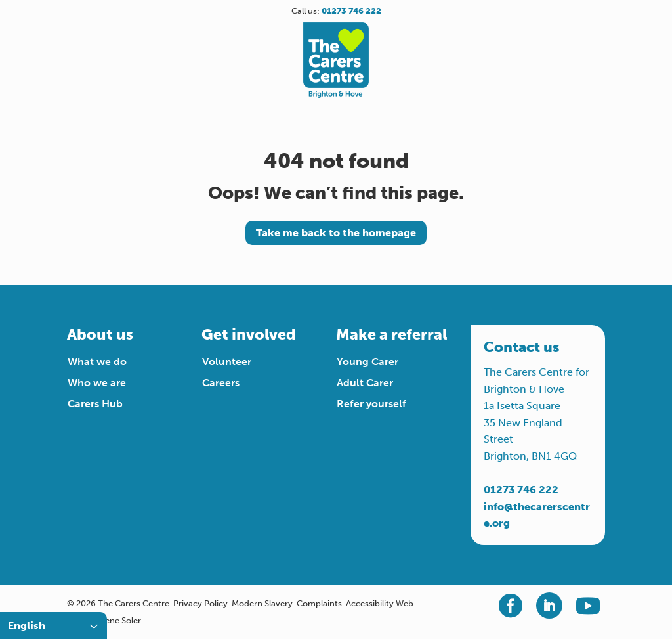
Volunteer (227, 362)
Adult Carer (365, 383)
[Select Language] (53, 626)
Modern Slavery (262, 603)
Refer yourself (371, 404)
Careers (221, 383)
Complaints (319, 603)
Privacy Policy (200, 603)
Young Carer (367, 362)
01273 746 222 (521, 490)
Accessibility (370, 603)
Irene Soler (120, 620)
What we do (97, 362)
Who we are (97, 383)
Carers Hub (95, 404)
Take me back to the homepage (336, 233)
